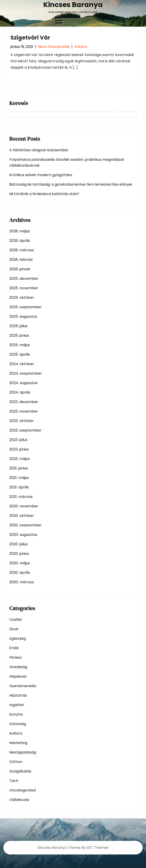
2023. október (22, 421)
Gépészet (18, 676)
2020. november (24, 506)
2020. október (22, 516)
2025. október (22, 297)
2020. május (20, 563)
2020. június (19, 554)
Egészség (18, 638)
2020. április (20, 573)
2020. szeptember (26, 525)
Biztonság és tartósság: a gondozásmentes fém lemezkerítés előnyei (71, 184)
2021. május (19, 478)
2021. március (21, 497)
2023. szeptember (25, 430)
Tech (14, 781)
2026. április (20, 241)
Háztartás (18, 695)
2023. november (24, 411)
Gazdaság (18, 667)
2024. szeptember (26, 373)
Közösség (18, 724)
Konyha (16, 714)
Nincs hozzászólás (54, 47)
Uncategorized (22, 790)
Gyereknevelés (23, 686)
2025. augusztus (23, 316)
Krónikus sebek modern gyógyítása (41, 175)
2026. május (20, 231)
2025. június (19, 335)
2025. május (20, 345)
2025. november (24, 288)
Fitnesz (16, 657)
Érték (14, 648)
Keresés (19, 104)
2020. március (22, 582)
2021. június (19, 468)
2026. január (20, 269)
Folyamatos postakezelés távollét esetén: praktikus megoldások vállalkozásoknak (67, 162)
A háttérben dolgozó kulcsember (39, 150)
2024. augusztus (23, 383)
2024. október (22, 364)
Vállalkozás (19, 800)
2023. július (18, 440)
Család (15, 619)
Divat (14, 629)
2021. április (19, 487)
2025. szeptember (26, 307)
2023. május (19, 459)
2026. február (21, 260)
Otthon (16, 762)
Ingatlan (17, 705)
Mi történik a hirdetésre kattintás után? (44, 194)
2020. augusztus (23, 535)
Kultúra (81, 47)
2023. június (19, 449)
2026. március (22, 250)
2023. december (24, 402)
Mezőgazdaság (23, 752)
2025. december (24, 279)
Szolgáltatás (20, 771)
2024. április (20, 392)
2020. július (18, 544)
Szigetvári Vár (30, 38)
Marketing (18, 743)
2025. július (18, 326)
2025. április (20, 354)
